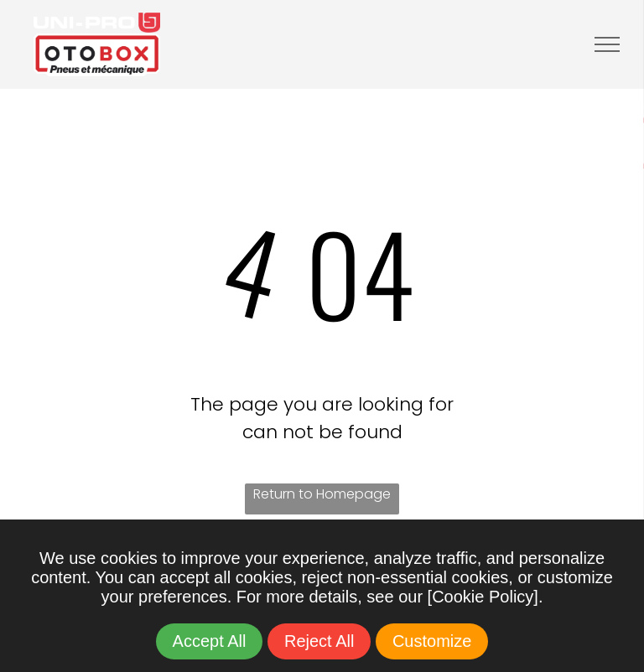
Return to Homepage (322, 494)
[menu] (607, 44)
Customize (432, 641)
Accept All (210, 641)
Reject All (319, 641)
